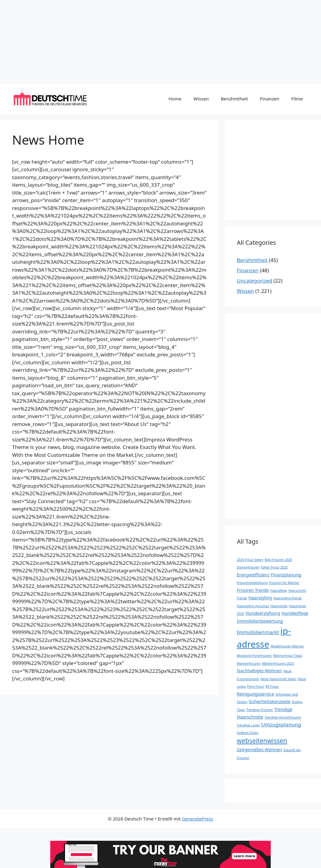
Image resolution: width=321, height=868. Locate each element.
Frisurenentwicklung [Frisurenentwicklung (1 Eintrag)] (252, 583)
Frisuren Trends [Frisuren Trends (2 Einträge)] (253, 590)
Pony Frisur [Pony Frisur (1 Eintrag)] (256, 686)
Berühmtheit (234, 99)
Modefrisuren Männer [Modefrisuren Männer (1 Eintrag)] (287, 646)
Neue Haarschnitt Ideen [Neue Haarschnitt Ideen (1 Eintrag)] (278, 679)
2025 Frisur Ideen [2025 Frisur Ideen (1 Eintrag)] (250, 560)
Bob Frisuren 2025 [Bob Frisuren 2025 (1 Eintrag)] (278, 560)
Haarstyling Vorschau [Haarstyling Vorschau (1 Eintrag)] (253, 606)
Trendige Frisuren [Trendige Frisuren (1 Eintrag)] (260, 710)
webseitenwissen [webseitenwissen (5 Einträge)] (262, 741)
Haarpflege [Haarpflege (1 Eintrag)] (279, 591)
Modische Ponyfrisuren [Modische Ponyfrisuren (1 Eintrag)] (254, 656)
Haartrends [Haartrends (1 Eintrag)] (279, 606)
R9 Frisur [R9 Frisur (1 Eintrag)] (272, 686)
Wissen (201, 99)
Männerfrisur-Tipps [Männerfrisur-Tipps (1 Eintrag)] (288, 656)
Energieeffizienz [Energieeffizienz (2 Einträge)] (253, 575)
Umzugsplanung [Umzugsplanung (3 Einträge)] (281, 724)
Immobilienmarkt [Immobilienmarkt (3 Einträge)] (258, 632)
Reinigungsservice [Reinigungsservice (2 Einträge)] (255, 694)
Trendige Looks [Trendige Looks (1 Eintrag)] (248, 725)
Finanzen (270, 99)
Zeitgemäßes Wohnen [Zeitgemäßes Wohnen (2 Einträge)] (259, 750)
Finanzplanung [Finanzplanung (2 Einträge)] (286, 575)
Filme (297, 99)
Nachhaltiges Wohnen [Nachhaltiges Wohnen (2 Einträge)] (259, 671)
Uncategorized (255, 281)
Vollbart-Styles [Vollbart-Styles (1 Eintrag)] (248, 733)
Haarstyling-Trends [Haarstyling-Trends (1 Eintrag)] (287, 598)
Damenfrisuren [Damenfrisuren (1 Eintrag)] (248, 567)
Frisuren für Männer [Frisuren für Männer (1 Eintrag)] (284, 583)
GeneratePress (198, 819)
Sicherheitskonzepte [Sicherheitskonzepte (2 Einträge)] (269, 701)
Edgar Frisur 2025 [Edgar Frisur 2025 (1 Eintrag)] (274, 567)
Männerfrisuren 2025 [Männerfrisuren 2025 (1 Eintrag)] (278, 663)
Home (175, 99)
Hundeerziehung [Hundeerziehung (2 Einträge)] (263, 613)
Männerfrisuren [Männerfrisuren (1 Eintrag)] (249, 663)
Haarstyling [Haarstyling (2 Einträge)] (260, 598)
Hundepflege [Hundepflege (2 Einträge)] (295, 613)
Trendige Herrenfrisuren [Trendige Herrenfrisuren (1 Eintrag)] (283, 717)
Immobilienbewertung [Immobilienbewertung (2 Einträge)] (260, 621)
